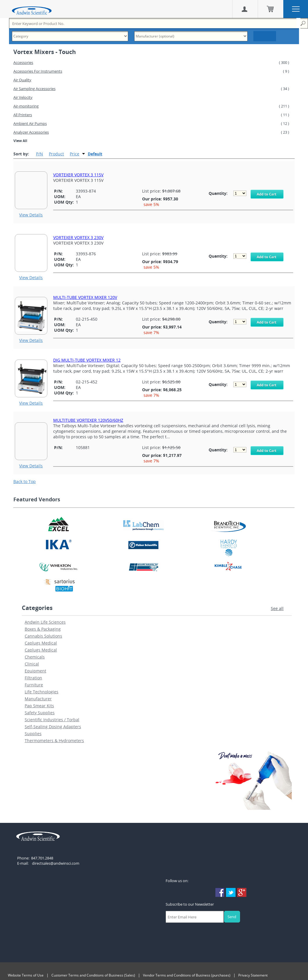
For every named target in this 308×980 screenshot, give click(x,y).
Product (56, 154)
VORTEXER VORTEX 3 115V (78, 175)
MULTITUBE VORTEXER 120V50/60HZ (88, 420)
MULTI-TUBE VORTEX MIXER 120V (85, 297)
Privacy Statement (253, 975)
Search (265, 36)
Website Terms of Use (26, 975)
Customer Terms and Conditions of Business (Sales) (93, 975)
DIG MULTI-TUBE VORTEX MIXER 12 (87, 360)
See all (277, 608)
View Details (31, 215)
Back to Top (25, 481)
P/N (40, 154)
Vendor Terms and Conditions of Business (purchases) (187, 975)
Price (75, 154)
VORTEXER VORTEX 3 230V (78, 237)
